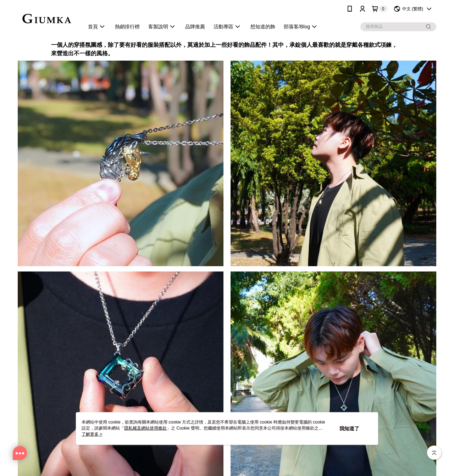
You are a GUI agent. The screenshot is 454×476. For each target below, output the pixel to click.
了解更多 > (92, 434)
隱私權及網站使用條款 (145, 428)
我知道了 (349, 429)
